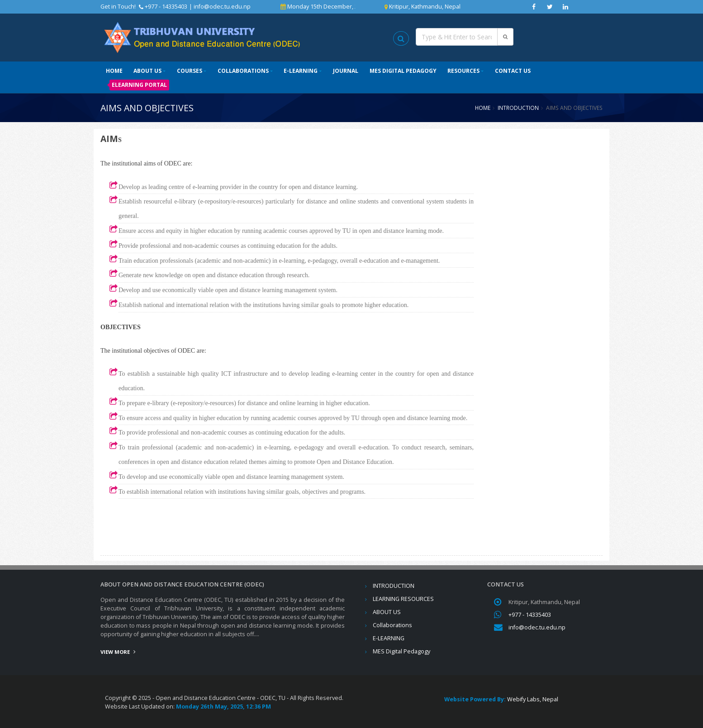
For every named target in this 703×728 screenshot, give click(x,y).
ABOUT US (147, 71)
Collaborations (243, 71)
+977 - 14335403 (530, 615)
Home (114, 71)
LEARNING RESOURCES (403, 599)
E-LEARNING (301, 71)
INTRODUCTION (518, 108)
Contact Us (513, 71)
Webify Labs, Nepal (533, 699)
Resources (463, 71)
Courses (190, 71)
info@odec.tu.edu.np (222, 7)
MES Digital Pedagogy (403, 71)
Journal (346, 71)
